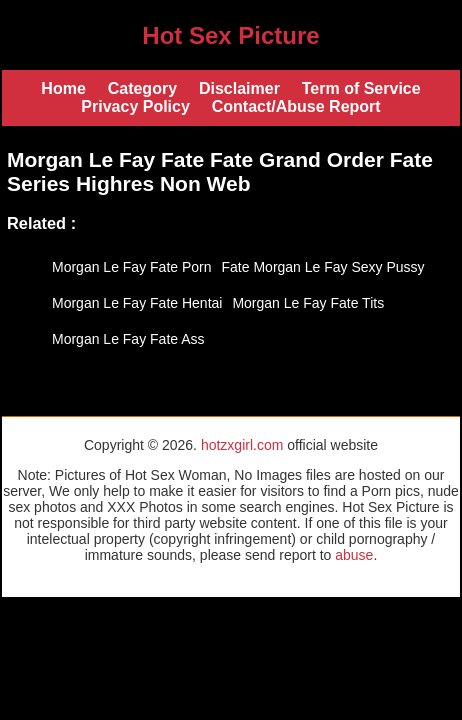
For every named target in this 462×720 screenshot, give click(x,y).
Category (142, 88)
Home (63, 88)
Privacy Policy (135, 106)
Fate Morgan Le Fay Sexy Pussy (323, 267)
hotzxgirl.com (242, 445)
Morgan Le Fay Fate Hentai (137, 303)
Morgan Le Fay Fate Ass (128, 339)
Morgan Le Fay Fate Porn (132, 267)
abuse (354, 555)
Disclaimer (239, 88)
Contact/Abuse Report (296, 106)
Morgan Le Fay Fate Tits (308, 303)
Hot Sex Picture (230, 35)
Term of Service (361, 88)
